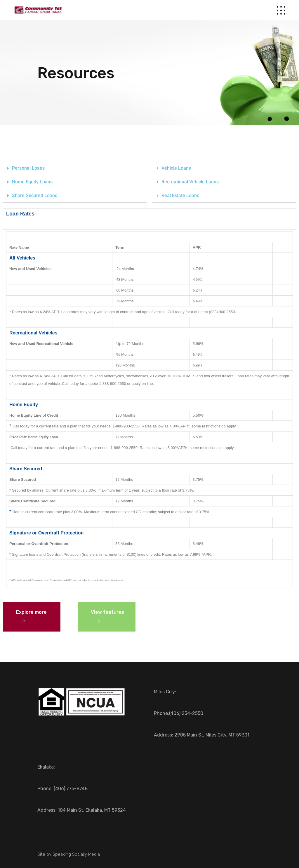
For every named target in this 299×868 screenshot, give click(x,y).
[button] (75, 168)
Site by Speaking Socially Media (69, 854)
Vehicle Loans (176, 168)
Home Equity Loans (32, 182)
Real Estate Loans (180, 195)
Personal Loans (28, 168)
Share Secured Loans (35, 195)
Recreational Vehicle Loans (190, 182)
